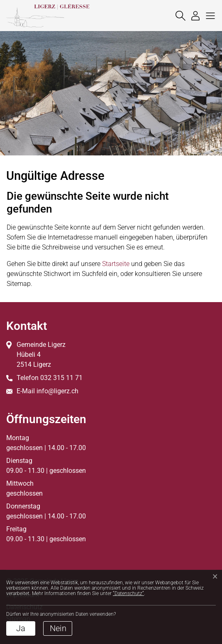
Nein (58, 628)
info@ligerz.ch (57, 391)
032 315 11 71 (61, 378)
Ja (21, 628)
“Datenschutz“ (128, 593)
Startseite (116, 264)
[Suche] (178, 16)
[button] (208, 16)
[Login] (193, 16)
